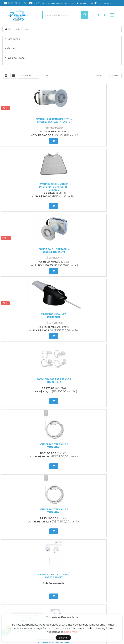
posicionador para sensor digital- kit (62, 300)
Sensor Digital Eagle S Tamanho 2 (21, 369)
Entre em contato (54, 575)
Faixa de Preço (16, 140)
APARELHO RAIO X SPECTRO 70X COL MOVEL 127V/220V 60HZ (103, 369)
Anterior (99, 187)
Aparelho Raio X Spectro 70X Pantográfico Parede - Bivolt (21, 436)
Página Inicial (52, 563)
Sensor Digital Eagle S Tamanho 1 (103, 300)
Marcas (11, 86)
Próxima (115, 187)
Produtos (91, 563)
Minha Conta (93, 571)
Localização (51, 571)
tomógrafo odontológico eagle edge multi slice (62, 500)
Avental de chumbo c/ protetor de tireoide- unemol (62, 234)
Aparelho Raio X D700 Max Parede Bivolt (62, 369)
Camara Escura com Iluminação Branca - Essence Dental (62, 436)
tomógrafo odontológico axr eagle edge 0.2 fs (21, 500)
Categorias (13, 39)
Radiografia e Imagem (21, 29)
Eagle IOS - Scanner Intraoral (21, 300)
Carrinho (91, 567)
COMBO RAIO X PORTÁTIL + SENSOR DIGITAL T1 (103, 232)
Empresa (50, 567)
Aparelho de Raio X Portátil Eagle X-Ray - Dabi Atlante (21, 232)
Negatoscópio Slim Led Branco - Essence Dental (103, 435)
